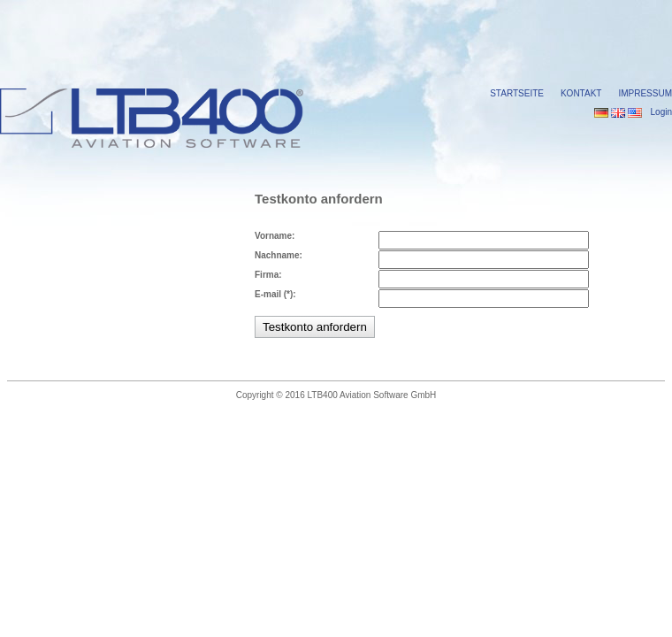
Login (661, 112)
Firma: (268, 275)
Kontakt (581, 93)
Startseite (517, 93)
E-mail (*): (275, 294)
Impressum (645, 93)
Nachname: (279, 255)
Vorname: (275, 236)
